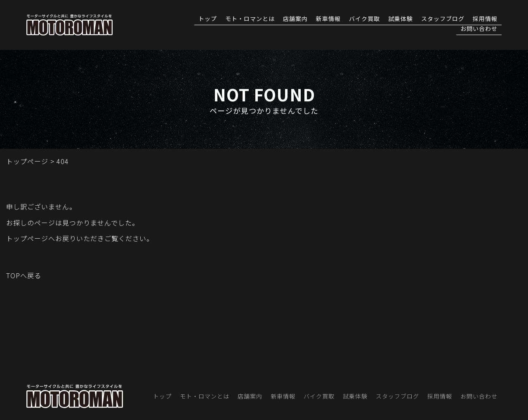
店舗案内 (295, 19)
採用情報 (485, 19)
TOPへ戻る (24, 275)
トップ (208, 19)
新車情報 (328, 19)
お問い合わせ (479, 29)
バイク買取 (364, 19)
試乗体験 (401, 19)
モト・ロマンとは (250, 19)
